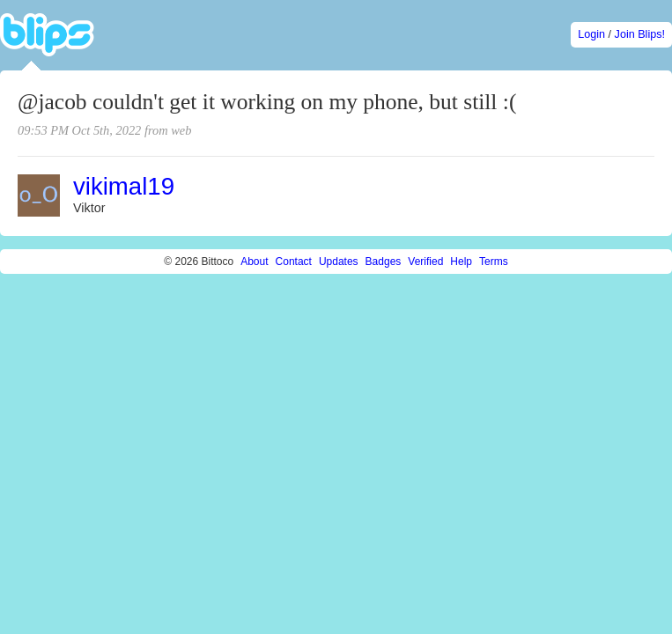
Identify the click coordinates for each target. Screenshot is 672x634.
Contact (294, 262)
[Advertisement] (165, 441)
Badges (384, 262)
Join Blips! (640, 34)
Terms (494, 262)
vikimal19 (124, 186)
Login (591, 34)
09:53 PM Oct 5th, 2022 (79, 130)
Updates (339, 262)
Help (461, 262)
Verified (425, 262)
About (254, 262)
